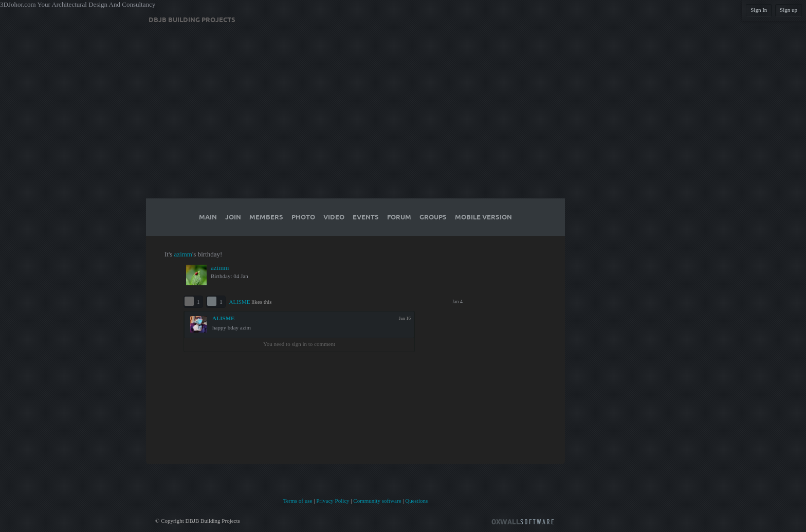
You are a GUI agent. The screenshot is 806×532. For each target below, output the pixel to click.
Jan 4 (457, 301)
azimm (183, 254)
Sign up (789, 10)
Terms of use (298, 501)
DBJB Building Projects (192, 20)
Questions (416, 501)
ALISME (240, 302)
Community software (377, 501)
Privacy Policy (333, 501)
